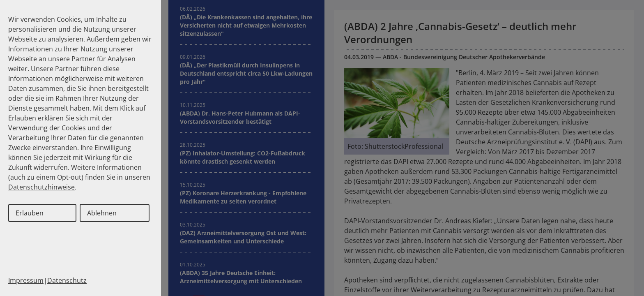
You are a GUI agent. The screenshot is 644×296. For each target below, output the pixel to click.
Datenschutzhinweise (41, 187)
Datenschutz (67, 280)
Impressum (26, 280)
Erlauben (30, 213)
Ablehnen (102, 213)
